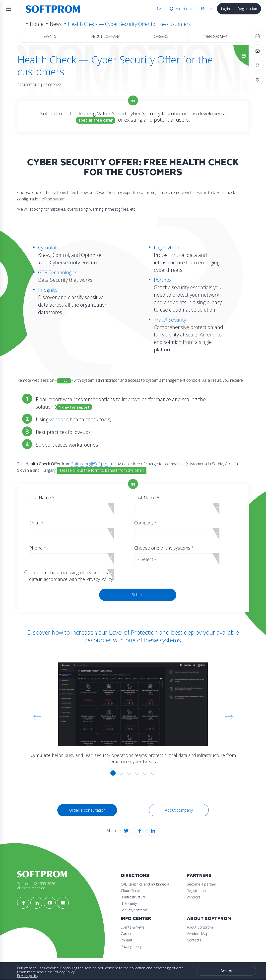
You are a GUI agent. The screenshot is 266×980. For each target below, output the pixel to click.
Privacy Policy (131, 947)
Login (225, 9)
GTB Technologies (58, 272)
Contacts (194, 940)
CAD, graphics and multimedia (145, 884)
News (56, 24)
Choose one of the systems (164, 548)
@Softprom (100, 464)
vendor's (59, 419)
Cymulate (49, 248)
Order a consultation (87, 810)
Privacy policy (28, 976)
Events (50, 36)
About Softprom (209, 919)
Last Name (147, 498)
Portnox (163, 280)
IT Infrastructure (133, 897)
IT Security (129, 904)
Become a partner (201, 884)
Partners (199, 876)
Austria (181, 9)
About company (105, 36)
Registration (247, 9)
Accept (227, 971)
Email (36, 523)
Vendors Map (198, 934)
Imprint (127, 940)
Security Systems (134, 910)
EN (203, 9)
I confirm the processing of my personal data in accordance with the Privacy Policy (71, 576)
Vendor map (216, 36)
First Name (42, 498)
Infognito (48, 290)
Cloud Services (133, 891)
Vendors (194, 897)
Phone (38, 548)
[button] (37, 717)
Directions (135, 876)
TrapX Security (170, 320)
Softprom (80, 464)
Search (158, 9)
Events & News (133, 927)
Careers (161, 36)
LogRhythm (167, 248)
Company (146, 523)
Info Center (136, 919)
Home (37, 24)
